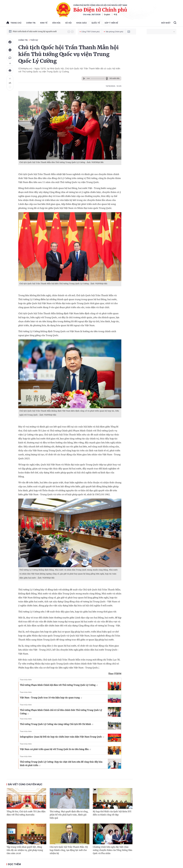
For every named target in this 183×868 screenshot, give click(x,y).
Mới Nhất (166, 23)
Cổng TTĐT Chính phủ (90, 32)
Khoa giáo (82, 23)
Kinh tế (44, 23)
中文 (116, 14)
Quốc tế (96, 23)
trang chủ (14, 23)
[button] (69, 32)
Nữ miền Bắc (115, 78)
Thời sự (34, 40)
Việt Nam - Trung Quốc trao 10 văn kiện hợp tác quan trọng (51, 698)
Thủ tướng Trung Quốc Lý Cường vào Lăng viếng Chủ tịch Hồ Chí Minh (57, 724)
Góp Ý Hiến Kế (111, 23)
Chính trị (31, 23)
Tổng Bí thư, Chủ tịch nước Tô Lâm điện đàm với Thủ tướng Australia (26, 813)
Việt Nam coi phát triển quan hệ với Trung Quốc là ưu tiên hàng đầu (55, 749)
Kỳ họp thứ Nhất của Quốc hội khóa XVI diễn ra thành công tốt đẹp (112, 813)
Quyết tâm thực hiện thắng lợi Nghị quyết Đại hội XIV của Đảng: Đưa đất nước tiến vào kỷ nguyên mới (39, 31)
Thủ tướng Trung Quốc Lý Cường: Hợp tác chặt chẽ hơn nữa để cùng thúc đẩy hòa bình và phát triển (61, 764)
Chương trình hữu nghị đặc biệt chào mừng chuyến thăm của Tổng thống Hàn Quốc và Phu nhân (113, 850)
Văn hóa (56, 23)
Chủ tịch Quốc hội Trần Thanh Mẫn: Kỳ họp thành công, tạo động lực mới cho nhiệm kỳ (69, 850)
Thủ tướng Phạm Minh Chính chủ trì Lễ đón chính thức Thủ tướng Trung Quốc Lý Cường (61, 712)
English (107, 14)
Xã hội (68, 23)
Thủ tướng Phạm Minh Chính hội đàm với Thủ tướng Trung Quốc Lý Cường (59, 685)
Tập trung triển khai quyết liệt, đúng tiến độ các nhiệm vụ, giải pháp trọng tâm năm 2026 (25, 850)
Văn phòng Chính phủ (114, 32)
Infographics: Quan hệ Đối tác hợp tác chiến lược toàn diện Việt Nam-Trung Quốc (62, 737)
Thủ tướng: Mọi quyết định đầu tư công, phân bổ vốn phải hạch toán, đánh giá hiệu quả (69, 815)
